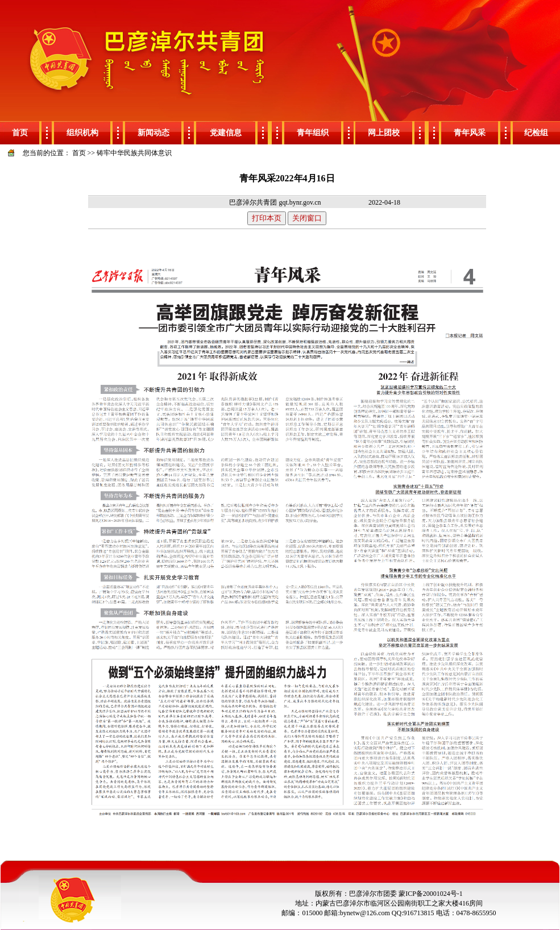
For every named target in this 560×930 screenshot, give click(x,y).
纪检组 (536, 133)
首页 (20, 133)
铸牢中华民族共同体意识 (134, 153)
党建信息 (226, 133)
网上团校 (384, 133)
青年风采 (470, 133)
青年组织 (313, 133)
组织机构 (82, 133)
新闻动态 (154, 133)
